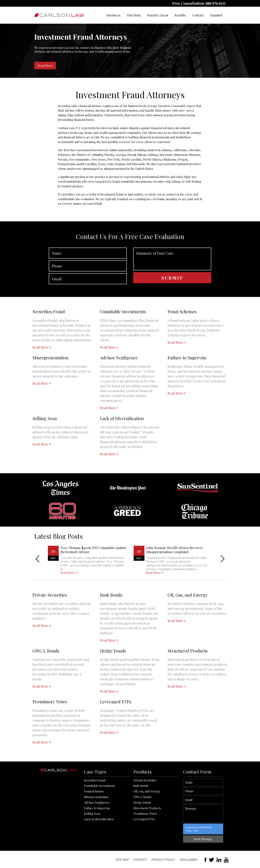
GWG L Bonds (142, 833)
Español (216, 15)
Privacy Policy (163, 860)
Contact (198, 15)
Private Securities (145, 817)
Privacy (214, 831)
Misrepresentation (96, 833)
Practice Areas (158, 15)
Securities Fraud (95, 817)
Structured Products (147, 844)
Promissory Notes (145, 850)
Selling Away (92, 850)
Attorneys (113, 15)
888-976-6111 (216, 3)
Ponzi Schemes (94, 828)
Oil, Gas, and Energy (147, 828)
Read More (45, 65)
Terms (221, 831)
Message (228, 814)
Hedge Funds (142, 839)
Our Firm (134, 15)
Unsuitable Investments (99, 822)
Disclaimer (188, 860)
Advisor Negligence (97, 839)
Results (180, 15)
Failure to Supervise (97, 844)
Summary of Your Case (172, 283)
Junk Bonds (141, 822)
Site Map (122, 860)
